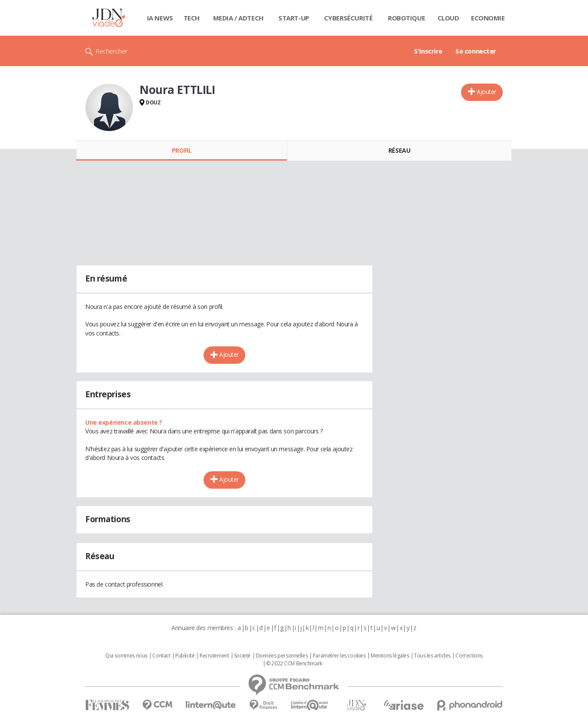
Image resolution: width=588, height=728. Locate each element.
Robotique (406, 18)
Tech (192, 18)
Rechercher (112, 51)
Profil (182, 150)
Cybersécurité (348, 18)
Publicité (185, 656)
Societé (242, 656)
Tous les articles (432, 656)
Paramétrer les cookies (339, 656)
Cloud (448, 18)
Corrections (469, 656)
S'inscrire (428, 51)
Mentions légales (390, 656)
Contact (161, 656)
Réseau (399, 150)
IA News (160, 18)
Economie (488, 18)
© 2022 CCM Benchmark (294, 664)
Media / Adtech (238, 18)
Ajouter (486, 92)
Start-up (294, 18)
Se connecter (476, 51)
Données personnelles (282, 656)
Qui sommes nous (126, 656)
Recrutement (214, 656)
